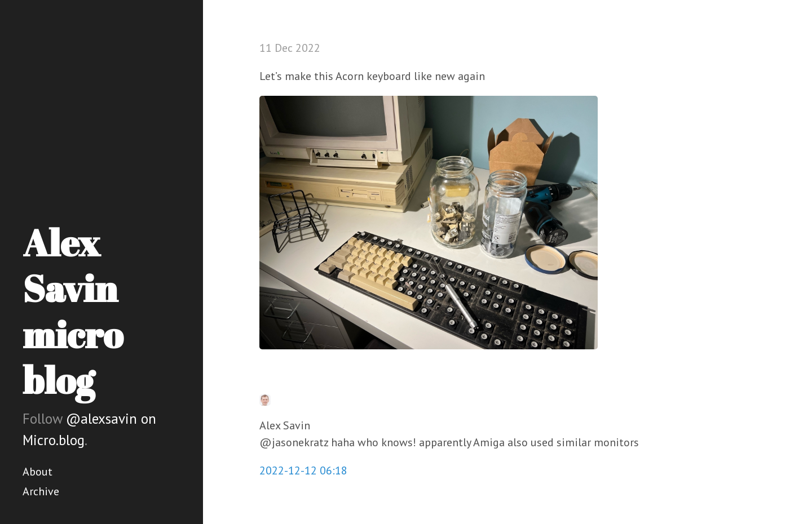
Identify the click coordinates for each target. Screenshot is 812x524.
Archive (41, 491)
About (37, 472)
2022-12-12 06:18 (303, 470)
